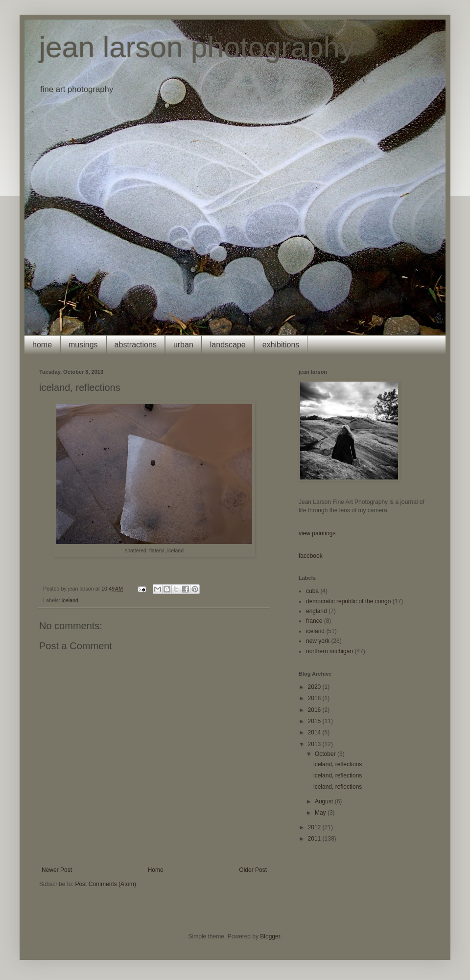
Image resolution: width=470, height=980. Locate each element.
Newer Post (57, 870)
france (314, 621)
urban (183, 345)
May (321, 813)
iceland (70, 600)
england (317, 611)
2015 (315, 721)
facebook (311, 556)
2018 (315, 698)
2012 (315, 827)
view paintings (317, 533)
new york (318, 641)
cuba (312, 591)
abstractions (136, 345)
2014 (315, 732)
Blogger (270, 936)
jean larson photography (197, 47)
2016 (315, 710)
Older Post (253, 870)
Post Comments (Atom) (106, 884)
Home (156, 870)
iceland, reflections (338, 764)
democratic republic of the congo (348, 601)
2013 (315, 744)
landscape (228, 345)
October (326, 754)
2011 (315, 839)
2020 (315, 687)
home (42, 345)
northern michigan (329, 651)
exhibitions (281, 345)
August (325, 801)
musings (83, 345)
